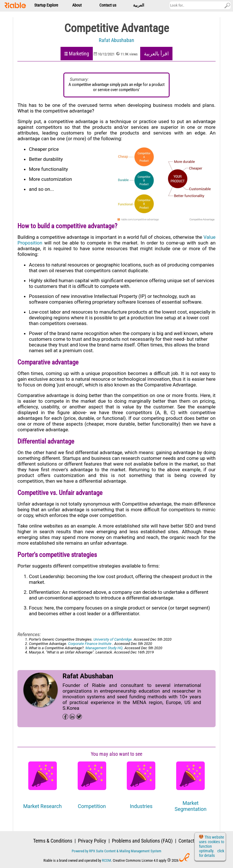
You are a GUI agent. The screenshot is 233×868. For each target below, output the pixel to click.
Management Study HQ (104, 648)
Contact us (189, 841)
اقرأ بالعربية (156, 54)
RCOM (107, 860)
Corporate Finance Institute (90, 644)
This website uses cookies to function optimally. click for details (212, 846)
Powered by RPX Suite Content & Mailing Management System (116, 851)
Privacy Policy (92, 841)
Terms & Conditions (53, 841)
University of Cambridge (113, 639)
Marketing (79, 54)
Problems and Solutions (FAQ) (142, 841)
